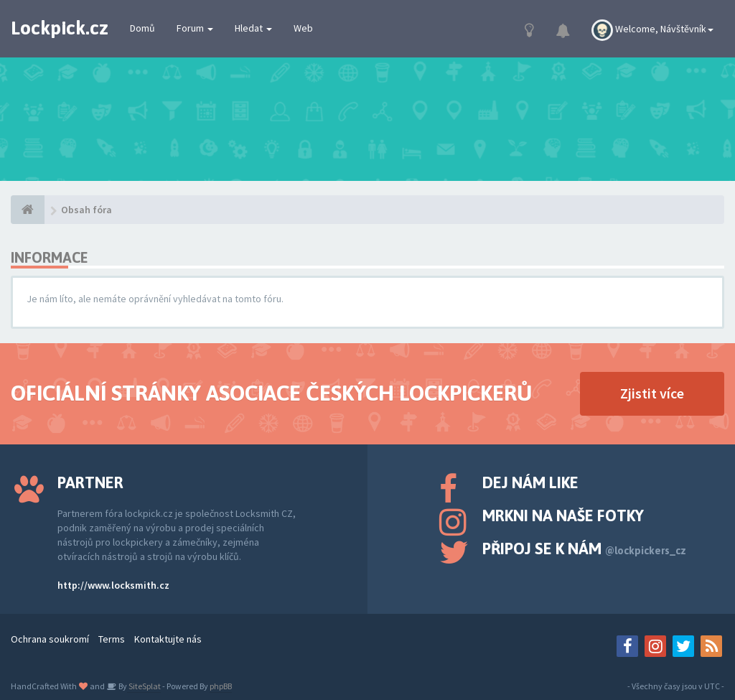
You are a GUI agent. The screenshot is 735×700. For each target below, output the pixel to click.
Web (303, 28)
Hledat (253, 28)
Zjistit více (652, 393)
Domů (142, 28)
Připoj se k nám (584, 549)
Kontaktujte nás (168, 639)
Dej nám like (530, 482)
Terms (112, 639)
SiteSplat (144, 686)
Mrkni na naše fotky (563, 515)
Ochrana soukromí (50, 639)
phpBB (221, 686)
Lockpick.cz (60, 28)
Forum (195, 28)
